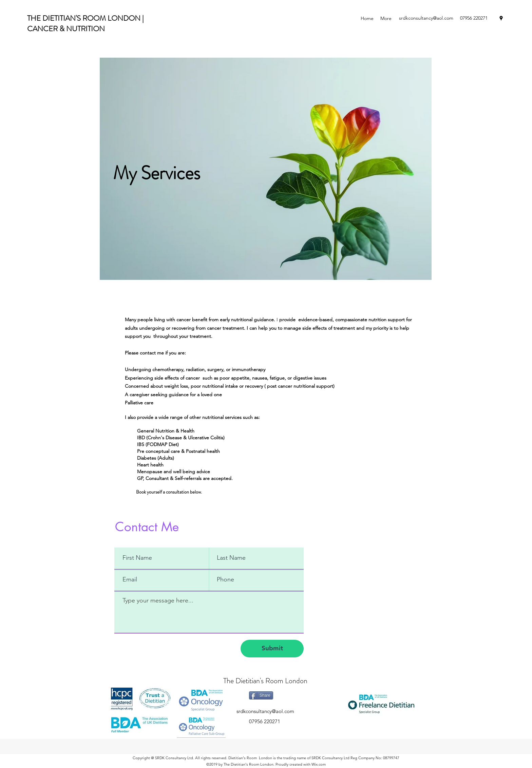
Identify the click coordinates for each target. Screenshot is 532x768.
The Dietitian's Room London (265, 681)
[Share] (261, 695)
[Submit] (272, 649)
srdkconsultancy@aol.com (426, 18)
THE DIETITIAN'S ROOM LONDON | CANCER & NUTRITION (85, 23)
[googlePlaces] (501, 18)
